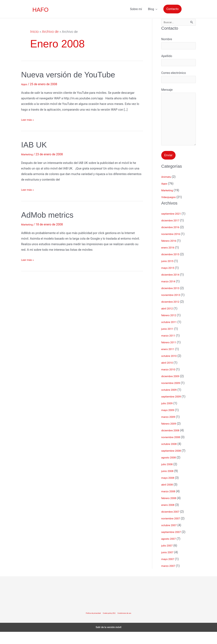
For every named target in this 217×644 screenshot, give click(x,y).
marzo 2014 (169, 293)
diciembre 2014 (172, 287)
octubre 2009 (170, 402)
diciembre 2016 (172, 239)
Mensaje (178, 126)
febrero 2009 (170, 436)
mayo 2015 (169, 280)
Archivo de (49, 32)
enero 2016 (169, 260)
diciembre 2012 (172, 314)
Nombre (178, 45)
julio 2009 (168, 415)
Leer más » (28, 120)
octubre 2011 (170, 334)
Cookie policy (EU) (109, 625)
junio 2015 (168, 273)
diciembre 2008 (172, 442)
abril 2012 (168, 321)
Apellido (178, 63)
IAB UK (36, 144)
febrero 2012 (170, 327)
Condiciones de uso (127, 625)
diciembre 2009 (172, 388)
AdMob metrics (51, 215)
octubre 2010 (170, 368)
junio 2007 (168, 564)
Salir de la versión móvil (109, 639)
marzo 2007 (169, 578)
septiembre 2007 (173, 544)
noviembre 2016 (172, 246)
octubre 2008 (170, 456)
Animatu (167, 189)
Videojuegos (170, 209)
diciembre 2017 (172, 233)
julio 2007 (168, 558)
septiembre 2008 (173, 463)
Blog (151, 9)
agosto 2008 (170, 470)
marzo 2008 (169, 503)
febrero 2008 (170, 510)
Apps (25, 84)
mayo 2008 (169, 490)
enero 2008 (169, 517)
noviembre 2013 (172, 307)
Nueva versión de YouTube (75, 74)
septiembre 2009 (173, 409)
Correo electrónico (178, 81)
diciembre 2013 (172, 300)
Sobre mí (136, 9)
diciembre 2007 (172, 524)
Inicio (34, 32)
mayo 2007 (169, 571)
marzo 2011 (169, 348)
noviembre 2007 (172, 531)
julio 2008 (168, 476)
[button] (172, 9)
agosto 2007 (170, 551)
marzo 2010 (169, 382)
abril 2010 (168, 375)
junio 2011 (168, 341)
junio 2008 (168, 483)
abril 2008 (168, 497)
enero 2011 (169, 361)
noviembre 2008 (172, 449)
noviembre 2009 (172, 395)
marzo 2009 (169, 429)
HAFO (41, 10)
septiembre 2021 (173, 226)
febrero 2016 (170, 253)
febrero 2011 (170, 354)
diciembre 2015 (172, 266)
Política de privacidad (91, 625)
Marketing (28, 154)
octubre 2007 (170, 537)
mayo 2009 (169, 422)
